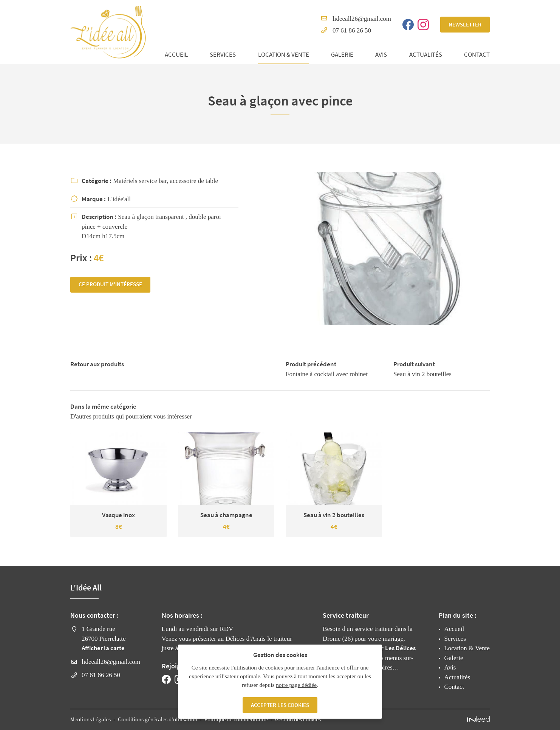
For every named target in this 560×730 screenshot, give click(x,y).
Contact (477, 54)
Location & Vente (284, 54)
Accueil (176, 54)
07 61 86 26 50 (352, 30)
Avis (381, 54)
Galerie (342, 54)
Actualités (426, 54)
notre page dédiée (296, 685)
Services (223, 54)
